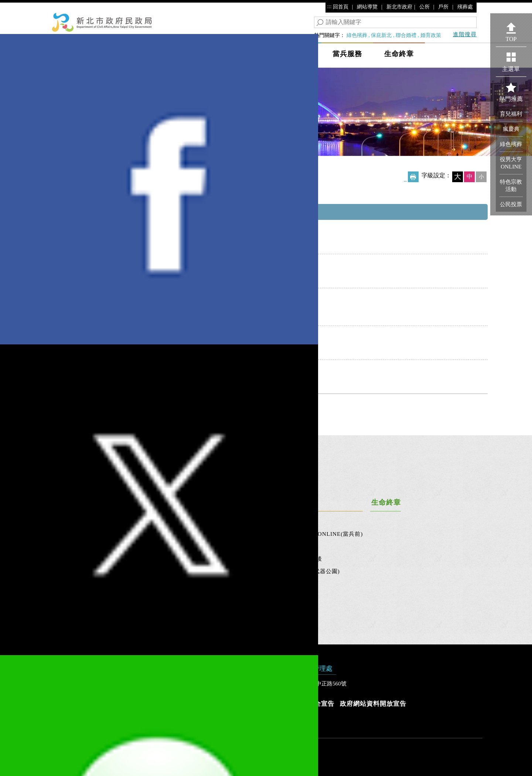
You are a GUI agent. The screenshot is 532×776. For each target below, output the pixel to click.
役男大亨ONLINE (511, 163)
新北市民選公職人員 (180, 546)
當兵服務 (347, 54)
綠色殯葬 (357, 35)
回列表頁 (266, 412)
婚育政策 (431, 35)
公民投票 (165, 534)
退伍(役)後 (308, 559)
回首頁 (341, 7)
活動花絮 (72, 534)
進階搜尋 (465, 34)
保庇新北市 (292, 54)
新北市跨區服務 (174, 584)
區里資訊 (165, 559)
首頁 (63, 163)
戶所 (443, 7)
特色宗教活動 (511, 185)
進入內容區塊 (19, 7)
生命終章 (399, 54)
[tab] (266, 458)
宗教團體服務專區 (130, 163)
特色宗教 (233, 521)
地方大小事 (233, 54)
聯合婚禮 (406, 35)
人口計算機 (125, 534)
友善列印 (413, 177)
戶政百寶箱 (125, 571)
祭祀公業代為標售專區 (250, 584)
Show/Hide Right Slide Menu (485, 49)
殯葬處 (465, 7)
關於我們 (72, 546)
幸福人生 (177, 54)
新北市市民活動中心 (180, 521)
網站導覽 (367, 7)
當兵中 (303, 546)
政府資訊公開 (78, 571)
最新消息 (72, 521)
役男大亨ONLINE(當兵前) (329, 534)
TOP (511, 39)
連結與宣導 (75, 584)
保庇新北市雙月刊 (245, 571)
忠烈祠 (230, 559)
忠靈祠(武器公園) (317, 571)
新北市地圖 (168, 571)
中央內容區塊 (68, 192)
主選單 (511, 69)
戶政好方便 (125, 559)
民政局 (129, 54)
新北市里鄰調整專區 (180, 608)
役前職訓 (306, 521)
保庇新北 (381, 35)
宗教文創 (233, 546)
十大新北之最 (171, 596)
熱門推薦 (511, 99)
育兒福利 (511, 114)
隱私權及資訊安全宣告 (301, 704)
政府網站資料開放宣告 (373, 704)
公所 (424, 7)
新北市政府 (399, 7)
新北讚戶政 (125, 584)
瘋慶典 (511, 129)
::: (330, 6)
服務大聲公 (125, 546)
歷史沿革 (72, 559)
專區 (66, 596)
